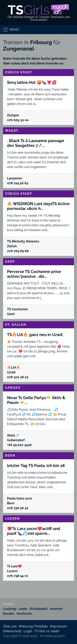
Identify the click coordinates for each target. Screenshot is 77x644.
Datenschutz (12, 631)
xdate (23, 609)
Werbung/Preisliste (33, 626)
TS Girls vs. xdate (47, 631)
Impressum (58, 626)
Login (28, 631)
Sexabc (9, 614)
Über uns (10, 626)
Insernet (56, 609)
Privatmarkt (39, 609)
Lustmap (10, 609)
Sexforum (24, 614)
